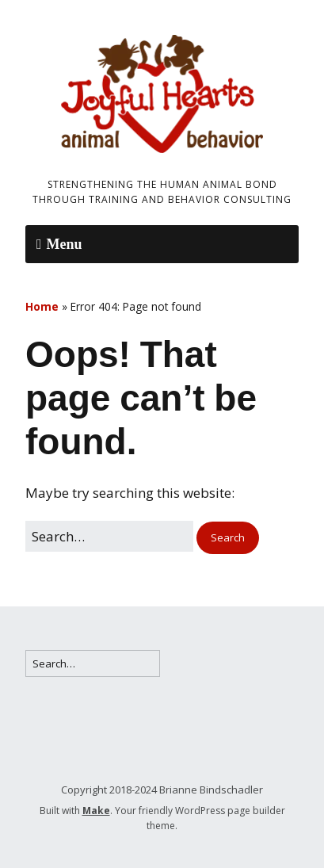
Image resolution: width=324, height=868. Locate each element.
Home (42, 306)
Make (96, 811)
